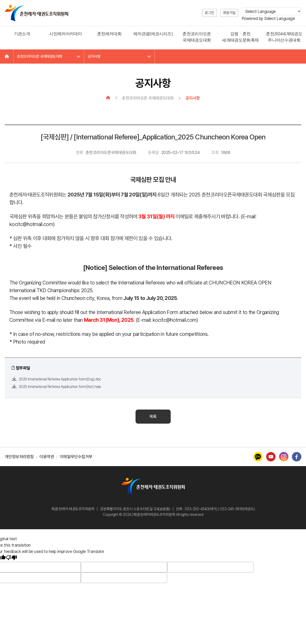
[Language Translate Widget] (272, 11)
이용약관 (47, 457)
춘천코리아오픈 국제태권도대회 (197, 37)
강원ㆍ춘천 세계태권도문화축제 (240, 37)
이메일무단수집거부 (76, 457)
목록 (153, 416)
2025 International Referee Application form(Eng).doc (60, 379)
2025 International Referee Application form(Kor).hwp (60, 387)
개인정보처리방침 (19, 457)
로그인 (210, 13)
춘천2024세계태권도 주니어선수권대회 (284, 37)
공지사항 (119, 57)
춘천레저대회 (109, 34)
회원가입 (229, 13)
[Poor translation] (11, 558)
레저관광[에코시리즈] (153, 34)
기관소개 (22, 34)
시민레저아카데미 (66, 34)
